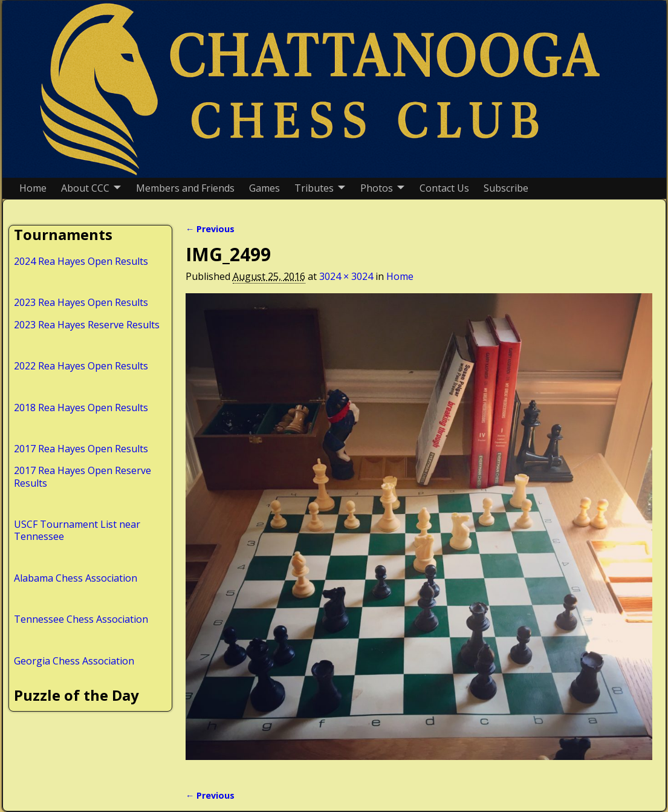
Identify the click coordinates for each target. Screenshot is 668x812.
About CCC (85, 188)
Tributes (314, 188)
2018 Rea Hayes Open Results (81, 408)
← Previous (210, 229)
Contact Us (444, 188)
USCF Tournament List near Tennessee (77, 530)
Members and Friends (185, 188)
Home (33, 188)
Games (264, 188)
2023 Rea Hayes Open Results (81, 302)
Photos (377, 188)
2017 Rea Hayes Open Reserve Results (83, 476)
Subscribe (506, 188)
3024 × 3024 (346, 276)
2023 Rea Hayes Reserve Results (87, 325)
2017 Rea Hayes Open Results (81, 449)
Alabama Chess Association (76, 578)
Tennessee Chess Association (81, 619)
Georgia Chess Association (74, 661)
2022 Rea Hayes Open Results (81, 366)
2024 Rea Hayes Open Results (81, 261)
